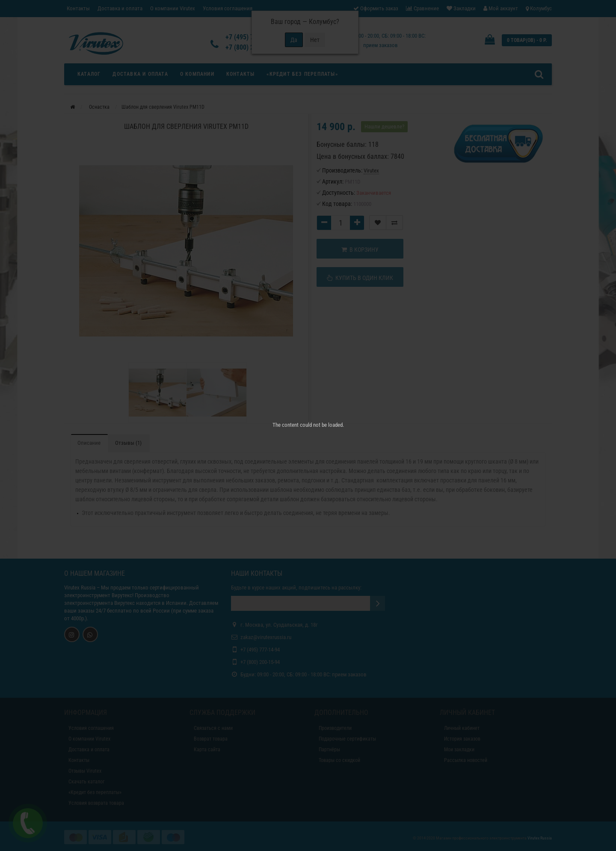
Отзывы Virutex (85, 771)
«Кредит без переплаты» (302, 74)
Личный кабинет (462, 728)
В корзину (360, 250)
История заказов (462, 739)
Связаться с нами (213, 728)
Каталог (89, 74)
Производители (335, 728)
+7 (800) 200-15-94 (260, 662)
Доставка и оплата (120, 8)
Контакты (78, 8)
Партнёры (329, 750)
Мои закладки (459, 750)
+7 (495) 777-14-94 (260, 650)
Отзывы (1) (128, 443)
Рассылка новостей (466, 760)
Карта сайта (207, 750)
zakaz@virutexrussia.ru (266, 637)
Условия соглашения (228, 8)
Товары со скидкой (339, 760)
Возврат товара (211, 739)
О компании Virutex (173, 8)
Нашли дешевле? (384, 126)
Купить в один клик (360, 278)
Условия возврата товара (96, 803)
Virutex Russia (80, 588)
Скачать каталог (86, 782)
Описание (89, 443)
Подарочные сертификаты (347, 739)
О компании (197, 74)
